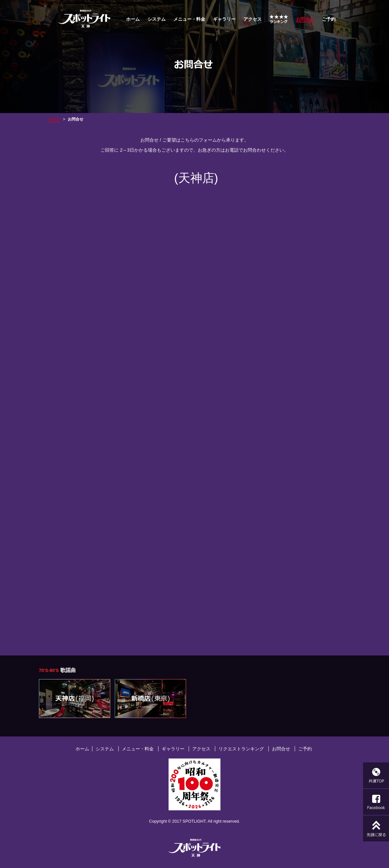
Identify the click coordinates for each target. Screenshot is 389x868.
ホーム (133, 19)
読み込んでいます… (194, 418)
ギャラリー (224, 19)
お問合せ (281, 749)
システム (157, 19)
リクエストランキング (241, 749)
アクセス (253, 19)
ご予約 (329, 19)
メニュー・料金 (189, 19)
